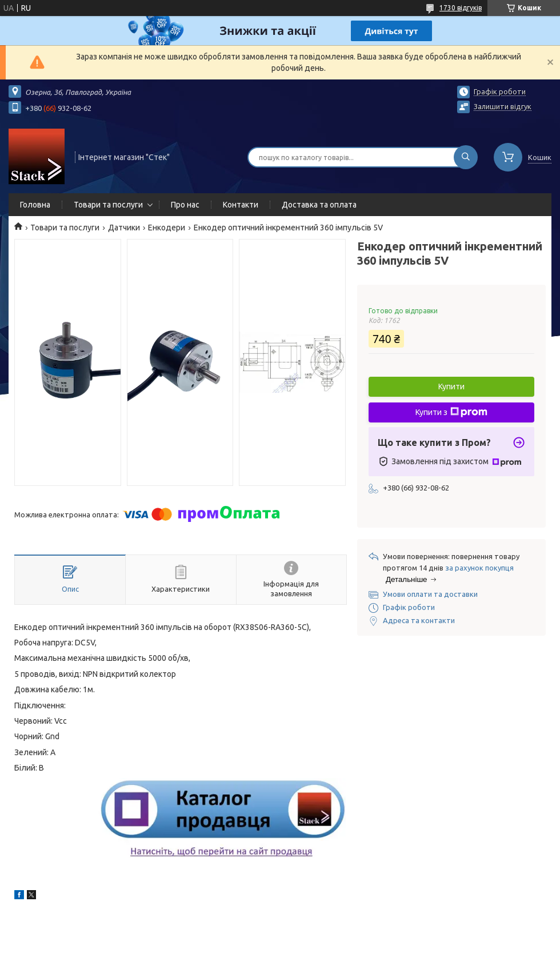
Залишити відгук (503, 106)
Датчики (124, 228)
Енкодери (167, 228)
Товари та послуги (108, 205)
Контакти (241, 205)
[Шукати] (466, 157)
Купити (451, 386)
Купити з (451, 412)
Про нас (185, 205)
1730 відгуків (461, 8)
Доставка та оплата (319, 205)
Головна (35, 205)
